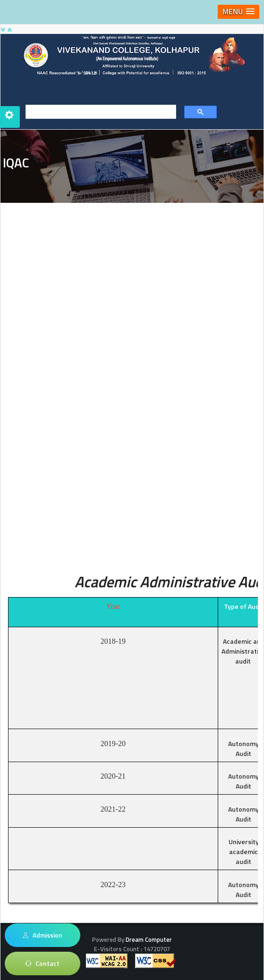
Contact (43, 963)
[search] (98, 112)
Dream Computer (148, 939)
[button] (238, 12)
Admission (43, 935)
